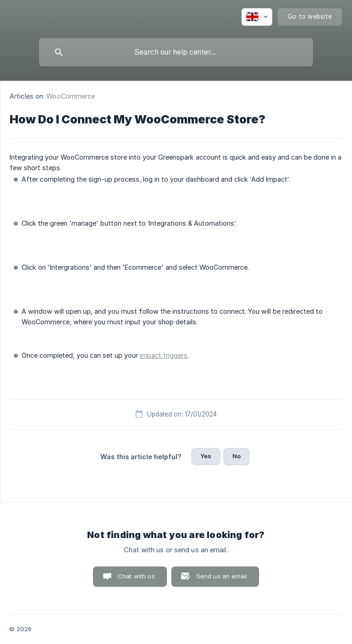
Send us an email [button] (222, 576)
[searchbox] (176, 52)
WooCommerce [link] (71, 96)
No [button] (236, 456)
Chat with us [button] (136, 576)
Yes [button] (206, 456)
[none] (257, 17)
